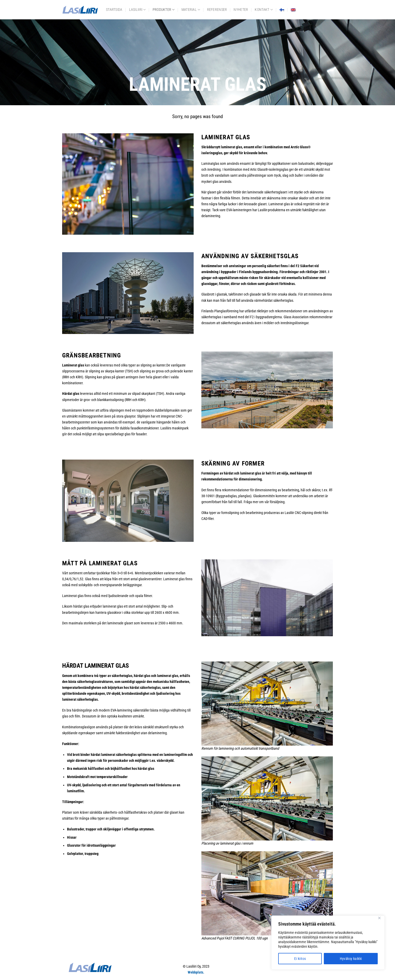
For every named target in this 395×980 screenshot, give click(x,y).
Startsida (114, 10)
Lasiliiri (138, 10)
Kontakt (264, 10)
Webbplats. (196, 972)
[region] (328, 943)
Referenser (217, 10)
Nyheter (241, 10)
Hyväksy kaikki (351, 959)
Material (191, 10)
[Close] (379, 918)
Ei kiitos (300, 959)
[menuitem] (282, 10)
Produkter (164, 10)
